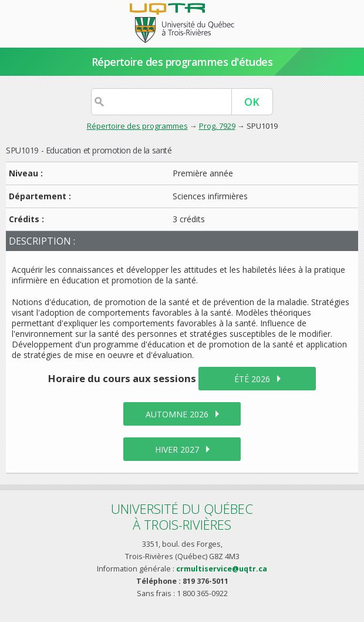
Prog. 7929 (217, 126)
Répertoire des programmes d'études (182, 62)
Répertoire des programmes (137, 126)
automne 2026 (177, 414)
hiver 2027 (177, 449)
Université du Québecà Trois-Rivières (182, 516)
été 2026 (252, 379)
